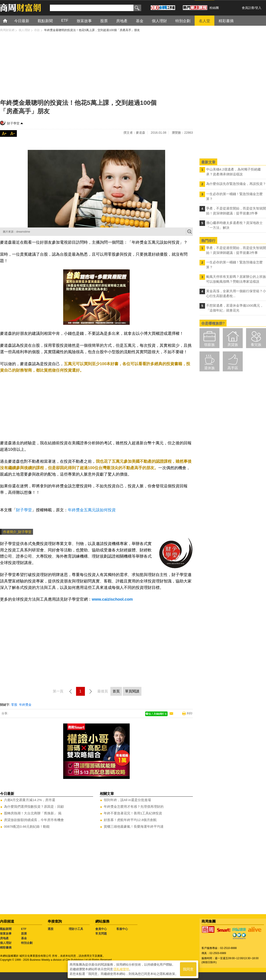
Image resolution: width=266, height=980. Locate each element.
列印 (190, 713)
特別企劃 (27, 943)
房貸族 (233, 345)
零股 (14, 705)
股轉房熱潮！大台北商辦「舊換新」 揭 (33, 813)
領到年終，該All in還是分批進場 (127, 800)
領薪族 (209, 345)
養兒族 (256, 345)
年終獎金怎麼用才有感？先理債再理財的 (134, 807)
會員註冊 (248, 8)
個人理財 (6, 943)
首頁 (9, 21)
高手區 (233, 368)
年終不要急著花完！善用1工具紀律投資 (133, 813)
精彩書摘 (6, 948)
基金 (24, 938)
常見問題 (101, 934)
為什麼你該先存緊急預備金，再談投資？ (236, 184)
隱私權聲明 (121, 969)
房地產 (4, 938)
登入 (258, 8)
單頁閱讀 (132, 691)
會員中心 (101, 929)
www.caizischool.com (112, 599)
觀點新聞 (6, 929)
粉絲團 (214, 8)
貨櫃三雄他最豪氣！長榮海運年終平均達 (134, 826)
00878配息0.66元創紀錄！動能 (27, 826)
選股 (51, 929)
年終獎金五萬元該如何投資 (92, 510)
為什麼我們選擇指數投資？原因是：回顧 (34, 807)
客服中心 (122, 929)
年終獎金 (25, 705)
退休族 (209, 368)
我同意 (188, 969)
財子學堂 (13, 123)
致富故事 (6, 934)
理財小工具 (76, 929)
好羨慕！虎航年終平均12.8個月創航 (130, 820)
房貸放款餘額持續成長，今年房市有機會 (34, 820)
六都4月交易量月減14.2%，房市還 (30, 800)
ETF (24, 929)
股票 (24, 934)
